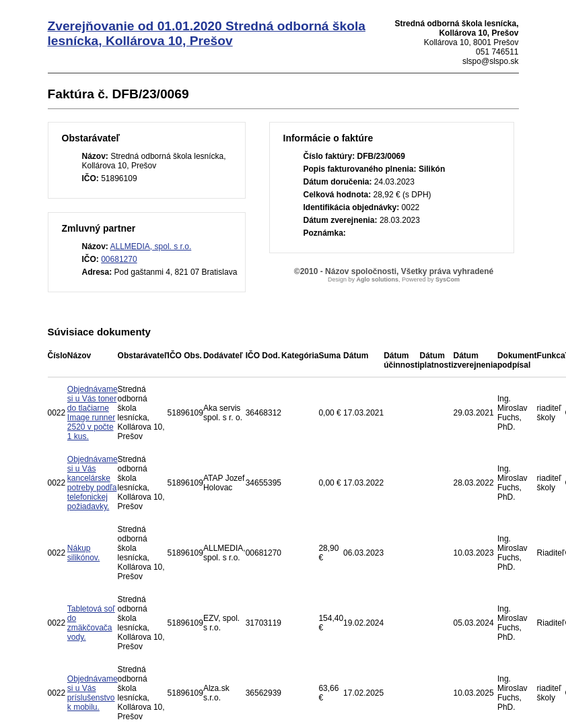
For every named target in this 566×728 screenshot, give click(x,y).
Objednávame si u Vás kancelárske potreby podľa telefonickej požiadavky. (93, 483)
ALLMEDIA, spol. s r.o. (151, 246)
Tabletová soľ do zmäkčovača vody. (91, 623)
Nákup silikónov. (83, 553)
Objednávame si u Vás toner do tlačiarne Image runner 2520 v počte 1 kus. (93, 413)
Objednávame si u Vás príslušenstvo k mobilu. (93, 693)
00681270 (119, 259)
